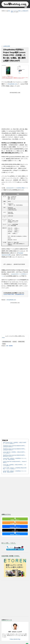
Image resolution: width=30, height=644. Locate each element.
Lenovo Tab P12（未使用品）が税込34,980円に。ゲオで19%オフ (15, 453)
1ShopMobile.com (12, 84)
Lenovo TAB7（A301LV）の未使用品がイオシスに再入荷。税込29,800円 (15, 472)
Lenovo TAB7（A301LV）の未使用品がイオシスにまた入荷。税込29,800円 (15, 459)
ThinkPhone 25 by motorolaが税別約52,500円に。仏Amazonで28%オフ (15, 450)
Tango (4, 344)
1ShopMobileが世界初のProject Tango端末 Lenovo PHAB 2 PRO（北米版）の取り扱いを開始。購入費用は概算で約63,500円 (14, 55)
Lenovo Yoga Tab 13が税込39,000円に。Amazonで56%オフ (15, 463)
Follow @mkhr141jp (15, 640)
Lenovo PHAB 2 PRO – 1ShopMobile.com (14, 295)
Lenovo (15, 342)
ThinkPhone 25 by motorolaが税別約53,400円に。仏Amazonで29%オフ (15, 447)
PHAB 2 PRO (21, 342)
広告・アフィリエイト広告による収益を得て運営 (18, 11)
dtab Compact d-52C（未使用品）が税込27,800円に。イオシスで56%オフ (15, 444)
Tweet (3, 338)
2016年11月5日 (7, 46)
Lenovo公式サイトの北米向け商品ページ (17, 188)
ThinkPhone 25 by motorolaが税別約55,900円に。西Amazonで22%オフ (15, 456)
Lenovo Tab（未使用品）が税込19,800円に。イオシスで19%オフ (15, 466)
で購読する (15, 519)
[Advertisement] (15, 29)
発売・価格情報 (9, 346)
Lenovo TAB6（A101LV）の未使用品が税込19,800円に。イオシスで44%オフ (15, 469)
